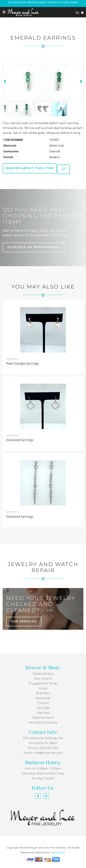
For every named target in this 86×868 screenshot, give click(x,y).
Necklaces (43, 698)
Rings (43, 688)
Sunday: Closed (43, 778)
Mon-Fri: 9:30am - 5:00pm (43, 769)
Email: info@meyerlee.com (43, 753)
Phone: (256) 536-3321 (43, 748)
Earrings (43, 708)
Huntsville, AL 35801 (43, 743)
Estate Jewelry (43, 674)
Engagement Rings (43, 683)
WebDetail (58, 852)
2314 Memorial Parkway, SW (43, 738)
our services (24, 621)
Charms (43, 703)
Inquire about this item (30, 168)
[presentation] (5, 81)
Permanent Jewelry (43, 723)
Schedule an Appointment (34, 247)
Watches (43, 713)
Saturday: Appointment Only (43, 773)
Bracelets (43, 693)
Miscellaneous (43, 718)
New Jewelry (43, 679)
